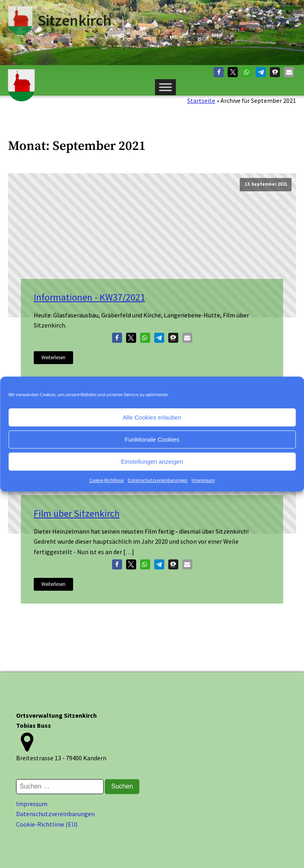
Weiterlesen (53, 357)
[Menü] (165, 87)
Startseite (201, 100)
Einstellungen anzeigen (152, 462)
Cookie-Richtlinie (106, 480)
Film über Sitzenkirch (77, 513)
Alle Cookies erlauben (152, 417)
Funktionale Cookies (152, 439)
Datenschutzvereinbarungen (158, 480)
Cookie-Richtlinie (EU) (47, 824)
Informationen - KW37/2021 (89, 297)
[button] (219, 72)
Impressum (203, 480)
